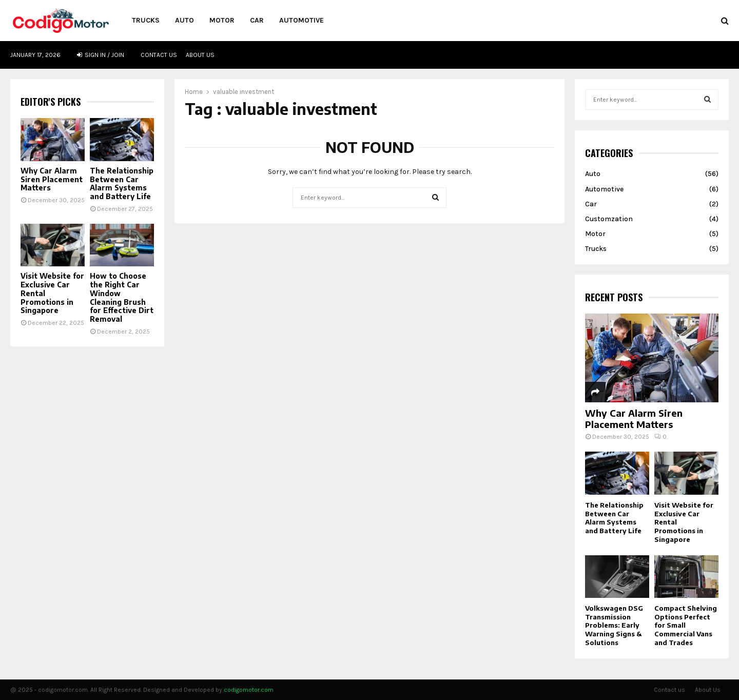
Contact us (159, 55)
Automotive (302, 20)
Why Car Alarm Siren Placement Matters (52, 179)
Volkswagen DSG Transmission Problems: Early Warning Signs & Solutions (614, 625)
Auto (184, 20)
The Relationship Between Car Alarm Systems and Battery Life (122, 183)
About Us (200, 55)
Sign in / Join (101, 55)
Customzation (609, 219)
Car (257, 20)
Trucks (146, 20)
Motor (222, 20)
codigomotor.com (249, 690)
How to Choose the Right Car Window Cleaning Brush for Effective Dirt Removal (122, 297)
